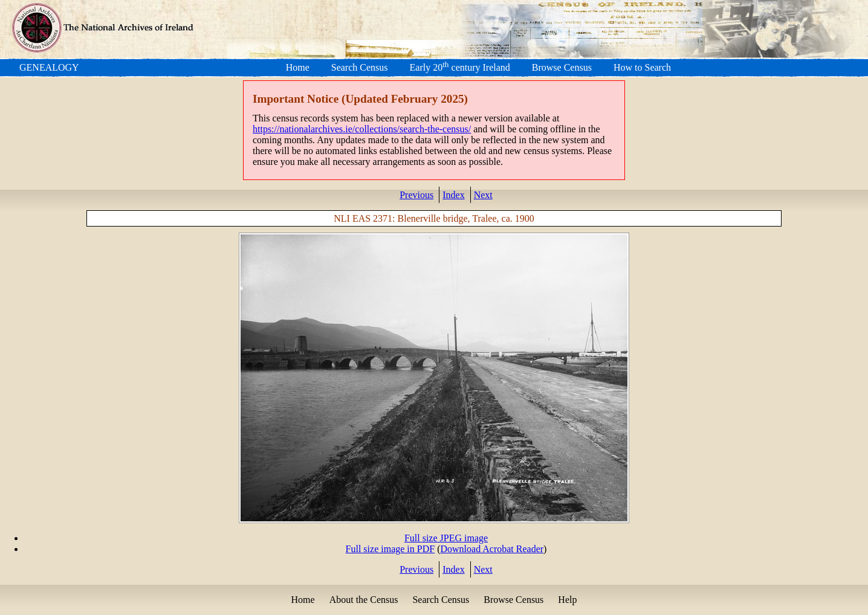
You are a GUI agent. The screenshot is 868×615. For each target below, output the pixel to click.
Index (453, 195)
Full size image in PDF (390, 549)
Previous (416, 195)
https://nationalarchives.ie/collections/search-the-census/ (362, 129)
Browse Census (562, 67)
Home (298, 67)
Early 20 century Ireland (460, 67)
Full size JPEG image (446, 538)
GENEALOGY (49, 67)
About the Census (364, 600)
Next (483, 195)
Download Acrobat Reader (492, 549)
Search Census (360, 67)
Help (567, 600)
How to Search (642, 67)
